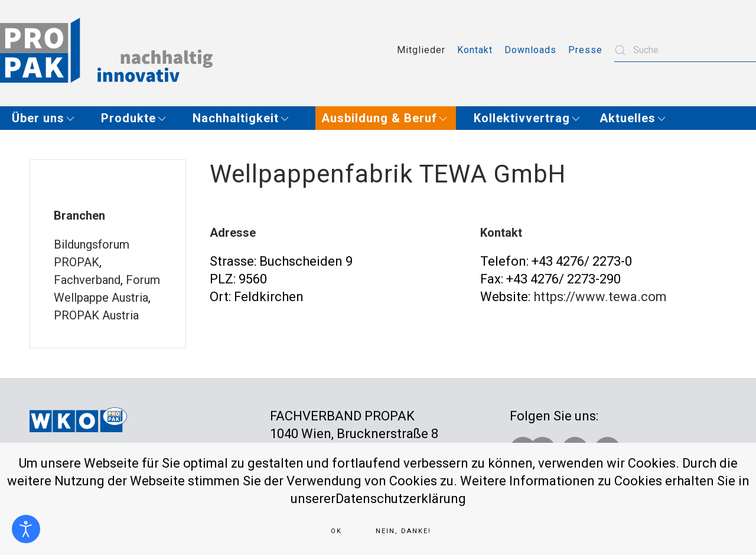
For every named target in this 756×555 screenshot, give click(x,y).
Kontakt (475, 50)
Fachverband (87, 280)
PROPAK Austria (96, 315)
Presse (585, 50)
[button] (48, 118)
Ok (336, 531)
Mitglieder (421, 50)
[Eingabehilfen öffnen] (26, 529)
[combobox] (685, 50)
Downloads (530, 50)
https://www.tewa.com (600, 297)
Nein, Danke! (403, 531)
